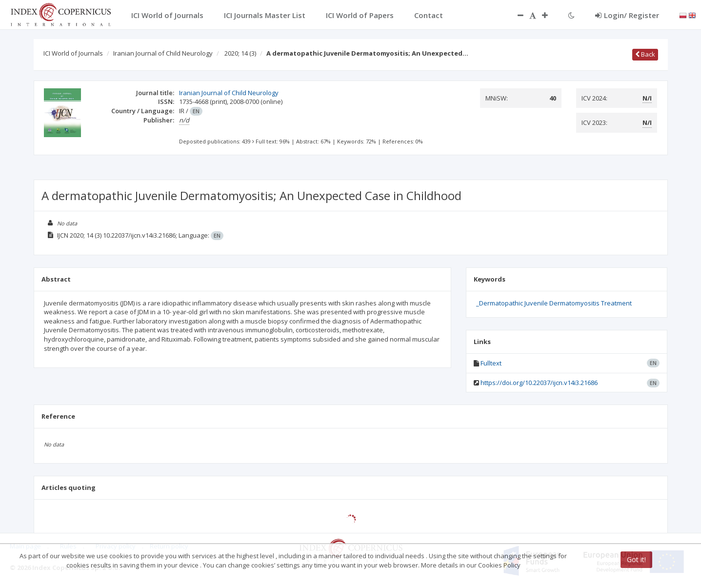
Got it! (636, 559)
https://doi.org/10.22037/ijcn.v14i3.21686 (539, 383)
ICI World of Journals (73, 53)
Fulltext (491, 363)
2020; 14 (240, 53)
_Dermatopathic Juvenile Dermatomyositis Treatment (554, 303)
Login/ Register (627, 15)
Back (645, 54)
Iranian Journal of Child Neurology (163, 53)
